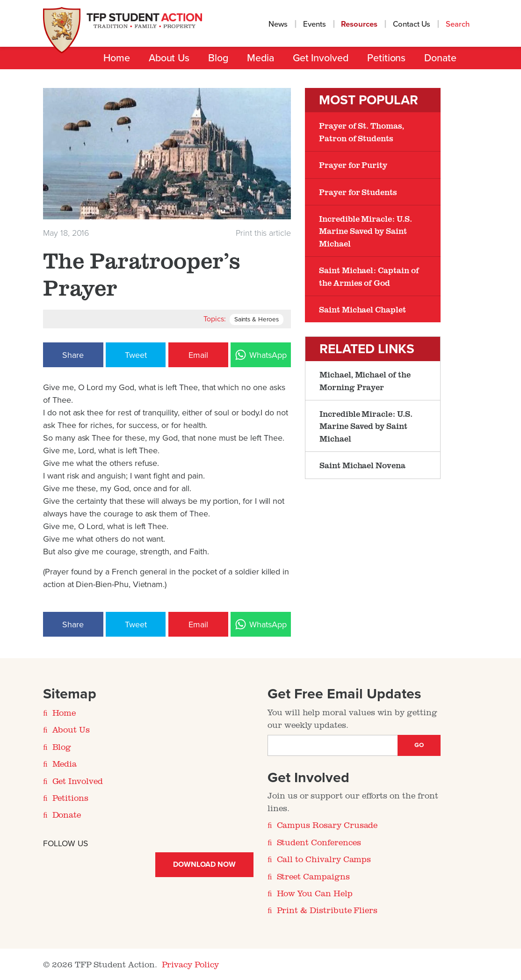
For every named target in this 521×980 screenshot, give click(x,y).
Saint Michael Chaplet (362, 309)
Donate (440, 58)
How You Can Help (315, 893)
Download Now (204, 864)
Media (260, 58)
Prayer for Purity (353, 165)
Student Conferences (319, 842)
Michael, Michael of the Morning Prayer (365, 380)
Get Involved (321, 58)
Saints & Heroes (257, 319)
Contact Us (412, 24)
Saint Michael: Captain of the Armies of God (369, 276)
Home (117, 58)
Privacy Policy (190, 964)
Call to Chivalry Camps (324, 859)
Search (459, 24)
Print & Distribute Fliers (327, 910)
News (278, 24)
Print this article (263, 233)
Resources (359, 24)
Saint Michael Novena (362, 465)
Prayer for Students (358, 192)
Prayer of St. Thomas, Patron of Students (362, 131)
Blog (218, 58)
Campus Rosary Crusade (327, 825)
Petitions (386, 58)
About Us (169, 58)
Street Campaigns (313, 876)
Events (315, 24)
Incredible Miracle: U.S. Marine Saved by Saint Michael (365, 231)
